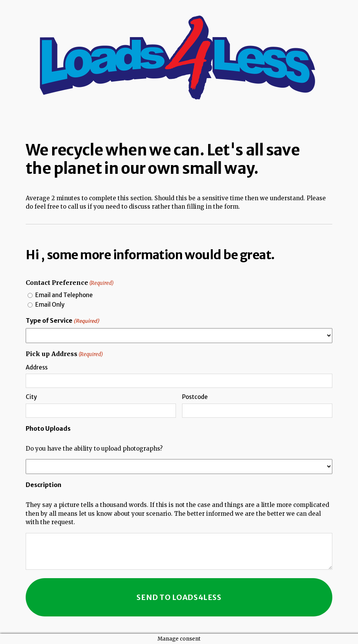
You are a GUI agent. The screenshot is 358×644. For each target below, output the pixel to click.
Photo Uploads (48, 428)
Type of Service (62, 321)
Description (44, 485)
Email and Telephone (64, 295)
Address (37, 367)
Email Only (50, 305)
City (31, 397)
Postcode (195, 397)
